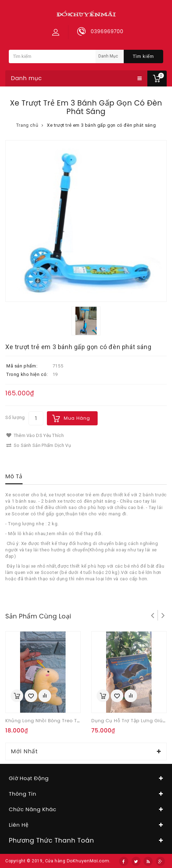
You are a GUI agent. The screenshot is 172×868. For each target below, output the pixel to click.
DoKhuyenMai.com (88, 861)
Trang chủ (27, 125)
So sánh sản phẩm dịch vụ (39, 445)
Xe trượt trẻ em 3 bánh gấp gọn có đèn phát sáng (101, 125)
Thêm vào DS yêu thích (35, 435)
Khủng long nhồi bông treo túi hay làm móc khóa (67, 721)
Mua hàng (77, 418)
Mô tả (14, 476)
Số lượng (15, 417)
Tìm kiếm (143, 56)
